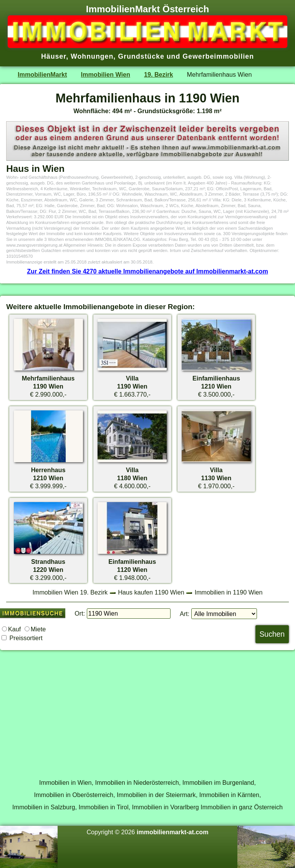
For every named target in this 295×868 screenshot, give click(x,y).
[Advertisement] (147, 710)
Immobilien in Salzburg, (45, 807)
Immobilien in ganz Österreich (242, 807)
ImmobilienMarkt (42, 74)
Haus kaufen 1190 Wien (151, 592)
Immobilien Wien (106, 74)
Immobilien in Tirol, (104, 807)
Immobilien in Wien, (66, 782)
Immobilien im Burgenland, (219, 782)
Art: (185, 614)
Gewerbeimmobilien (218, 56)
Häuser (54, 56)
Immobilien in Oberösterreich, (75, 795)
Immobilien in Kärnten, (230, 795)
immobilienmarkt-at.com (173, 832)
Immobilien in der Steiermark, (157, 795)
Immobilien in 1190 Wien (229, 592)
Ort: (80, 613)
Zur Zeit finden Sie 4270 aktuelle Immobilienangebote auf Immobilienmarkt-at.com (147, 271)
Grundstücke (141, 56)
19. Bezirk (158, 74)
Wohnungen (92, 56)
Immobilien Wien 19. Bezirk (70, 592)
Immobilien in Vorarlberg (166, 807)
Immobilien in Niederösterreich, (138, 782)
